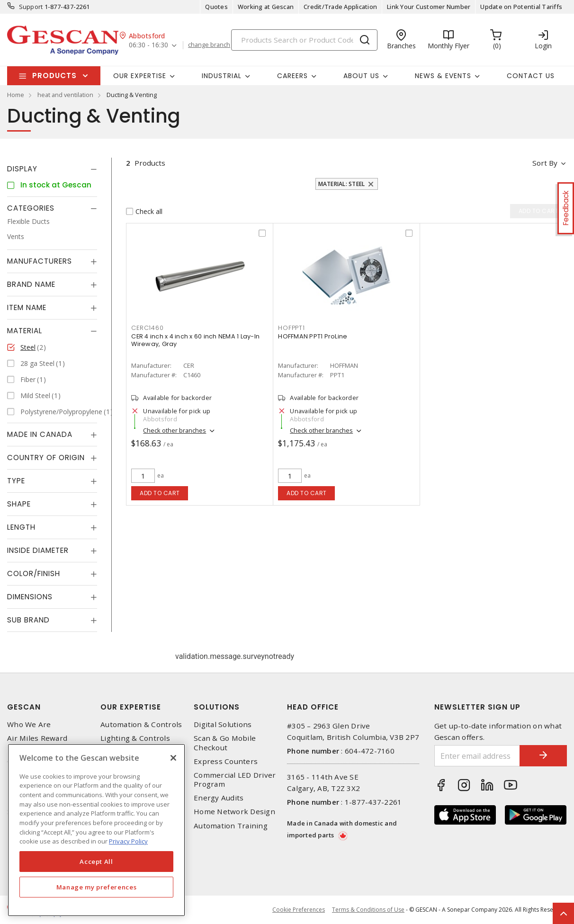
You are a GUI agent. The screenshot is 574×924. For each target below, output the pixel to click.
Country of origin (46, 458)
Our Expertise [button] (140, 76)
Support (31, 7)
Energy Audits (219, 798)
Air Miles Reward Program (37, 743)
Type (16, 481)
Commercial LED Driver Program (235, 780)
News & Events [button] (443, 76)
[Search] (304, 40)
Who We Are (29, 724)
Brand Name (31, 284)
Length (21, 527)
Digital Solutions (223, 724)
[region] (96, 830)
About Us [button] (361, 76)
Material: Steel (342, 184)
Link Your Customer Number (429, 7)
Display (22, 169)
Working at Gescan (266, 7)
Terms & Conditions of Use (368, 910)
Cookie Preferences (299, 910)
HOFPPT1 (291, 328)
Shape (19, 504)
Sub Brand (28, 620)
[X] (173, 758)
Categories (31, 208)
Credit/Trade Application (340, 7)
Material (25, 331)
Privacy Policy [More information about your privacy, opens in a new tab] (128, 841)
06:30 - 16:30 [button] (148, 45)
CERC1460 (147, 328)
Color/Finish (34, 573)
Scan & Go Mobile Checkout (225, 743)
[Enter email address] (477, 756)
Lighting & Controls (135, 738)
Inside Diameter (38, 550)
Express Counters (226, 761)
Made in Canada (40, 434)
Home (16, 95)
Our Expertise (131, 707)
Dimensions (30, 597)
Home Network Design (234, 812)
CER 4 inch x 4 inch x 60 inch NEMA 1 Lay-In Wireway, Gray (195, 340)
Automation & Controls (141, 724)
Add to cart (160, 493)
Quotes (216, 7)
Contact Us (531, 76)
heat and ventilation (65, 95)
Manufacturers (40, 261)
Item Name (27, 307)
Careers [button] (292, 76)
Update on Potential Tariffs (521, 7)
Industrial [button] (222, 76)
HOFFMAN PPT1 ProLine (313, 336)
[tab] (52, 169)
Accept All (96, 862)
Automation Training (231, 826)
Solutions (217, 707)
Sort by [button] (545, 163)
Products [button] (54, 76)
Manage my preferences (97, 887)
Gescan (24, 707)
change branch (209, 45)
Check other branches (175, 430)
